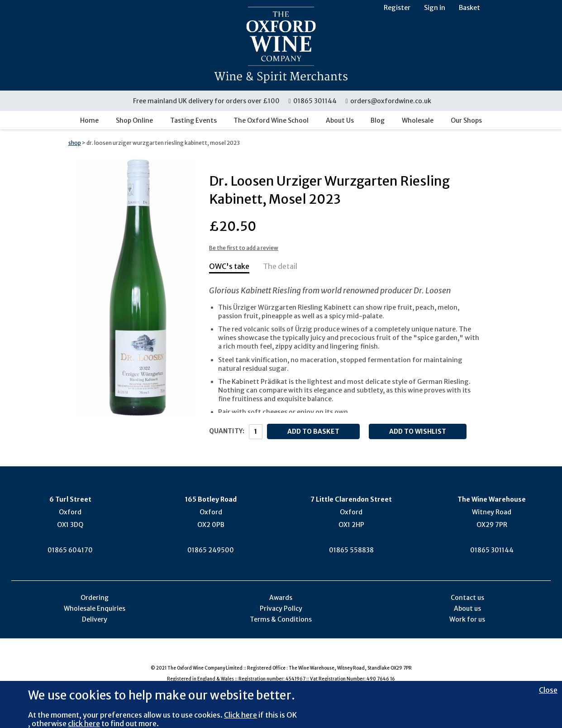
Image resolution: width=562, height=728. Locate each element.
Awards (281, 598)
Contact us (467, 598)
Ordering (95, 598)
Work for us (467, 619)
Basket (469, 8)
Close (548, 690)
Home (89, 120)
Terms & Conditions (281, 619)
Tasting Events (193, 120)
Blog (378, 120)
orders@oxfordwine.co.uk (388, 101)
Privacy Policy (281, 608)
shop (75, 143)
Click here (241, 715)
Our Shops (466, 120)
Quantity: (227, 431)
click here (84, 723)
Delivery (95, 619)
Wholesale (418, 120)
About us (467, 608)
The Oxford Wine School (271, 120)
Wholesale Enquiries (95, 608)
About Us (340, 120)
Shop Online (134, 120)
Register (397, 8)
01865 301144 (313, 101)
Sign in (435, 8)
